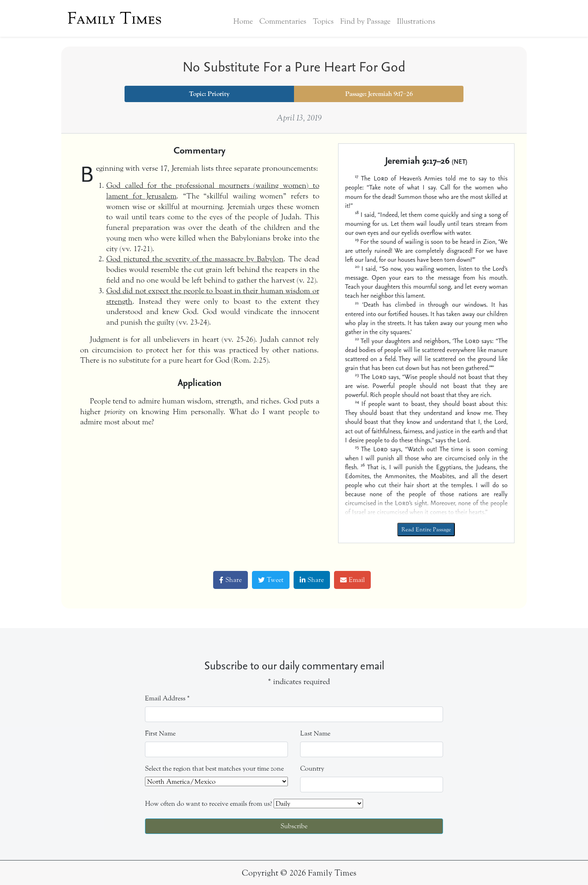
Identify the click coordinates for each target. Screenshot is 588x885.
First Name (160, 733)
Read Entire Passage (426, 529)
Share (231, 580)
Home (243, 21)
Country (312, 768)
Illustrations (416, 21)
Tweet (271, 580)
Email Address (167, 698)
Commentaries (283, 21)
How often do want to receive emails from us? (208, 804)
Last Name (315, 733)
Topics (323, 21)
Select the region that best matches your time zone (214, 768)
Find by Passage (365, 21)
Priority (218, 94)
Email (352, 580)
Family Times (115, 18)
